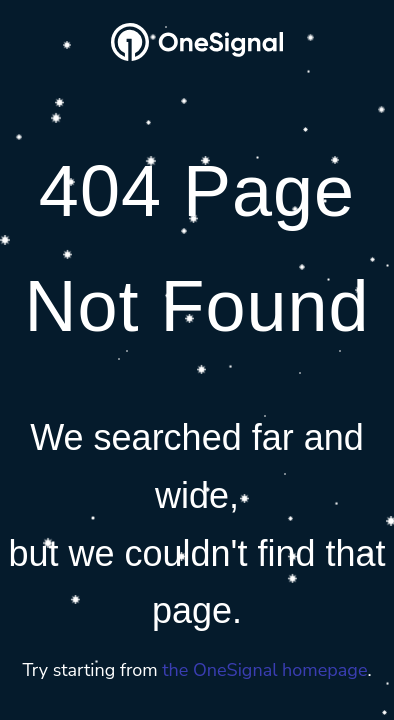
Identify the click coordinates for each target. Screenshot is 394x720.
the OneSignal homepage (264, 670)
